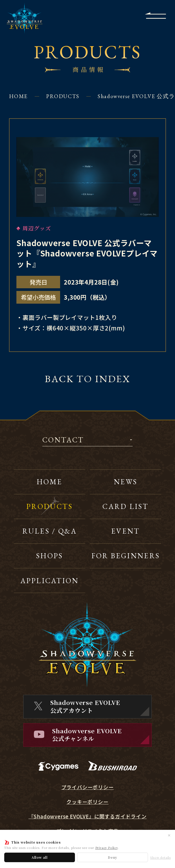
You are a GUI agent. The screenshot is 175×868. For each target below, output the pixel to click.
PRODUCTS (63, 96)
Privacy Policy (107, 848)
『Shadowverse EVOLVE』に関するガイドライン (88, 816)
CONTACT (63, 440)
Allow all (40, 857)
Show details (160, 858)
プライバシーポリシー (88, 787)
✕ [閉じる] (169, 835)
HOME (18, 96)
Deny (113, 857)
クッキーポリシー (87, 802)
